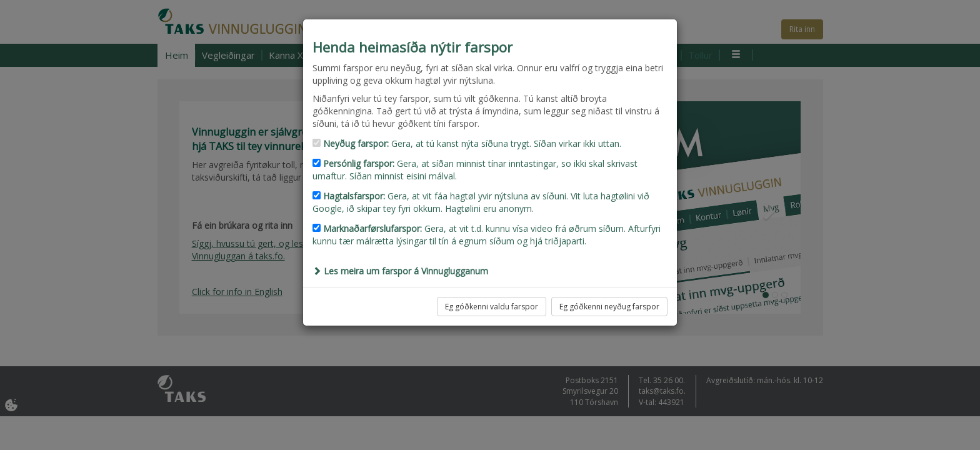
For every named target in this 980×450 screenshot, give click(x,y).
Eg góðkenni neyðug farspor (609, 307)
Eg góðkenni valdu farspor (492, 307)
